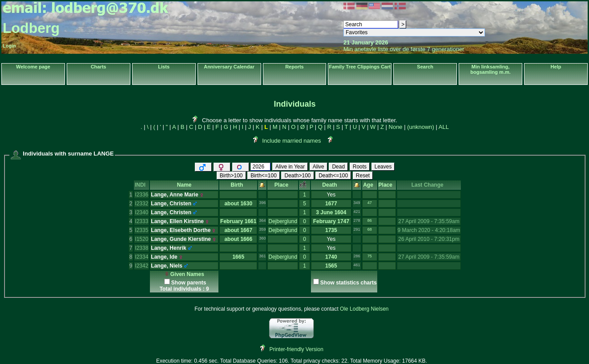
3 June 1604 (331, 212)
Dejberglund (283, 221)
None (396, 127)
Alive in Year (290, 167)
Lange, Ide (164, 257)
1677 (331, 204)
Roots (360, 167)
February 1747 (331, 221)
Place (283, 185)
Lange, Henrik (168, 248)
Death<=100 (333, 176)
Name (184, 185)
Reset (363, 176)
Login (9, 46)
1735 (331, 230)
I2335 (141, 230)
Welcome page (33, 67)
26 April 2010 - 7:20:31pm (429, 239)
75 (370, 256)
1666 (246, 239)
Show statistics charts (349, 283)
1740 (331, 257)
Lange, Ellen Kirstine (177, 221)
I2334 (141, 257)
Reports (294, 67)
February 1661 (238, 221)
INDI (142, 185)
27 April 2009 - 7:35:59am (429, 221)
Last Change (429, 185)
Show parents (189, 283)
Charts (99, 67)
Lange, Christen (171, 204)
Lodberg (31, 28)
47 (370, 203)
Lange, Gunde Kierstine (181, 239)
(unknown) (421, 127)
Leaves (383, 167)
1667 (246, 230)
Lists (164, 67)
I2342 (141, 266)
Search (425, 67)
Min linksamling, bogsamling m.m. (490, 69)
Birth (238, 185)
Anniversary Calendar (229, 67)
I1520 (141, 239)
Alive (319, 167)
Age (369, 185)
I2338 (141, 248)
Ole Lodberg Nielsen (364, 309)
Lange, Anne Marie (174, 195)
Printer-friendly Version (297, 349)
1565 (331, 266)
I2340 (141, 212)
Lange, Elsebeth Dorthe (181, 230)
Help (556, 67)
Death (331, 185)
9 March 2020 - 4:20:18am (429, 230)
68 (370, 229)
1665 (238, 257)
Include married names (291, 141)
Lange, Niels (167, 266)
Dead (338, 167)
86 (370, 220)
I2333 (141, 221)
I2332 (141, 204)
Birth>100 (231, 176)
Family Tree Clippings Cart (360, 67)
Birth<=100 (264, 176)
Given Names (184, 274)
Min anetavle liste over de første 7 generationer (404, 49)
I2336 (141, 195)
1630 (246, 204)
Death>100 (297, 176)
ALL (444, 127)
